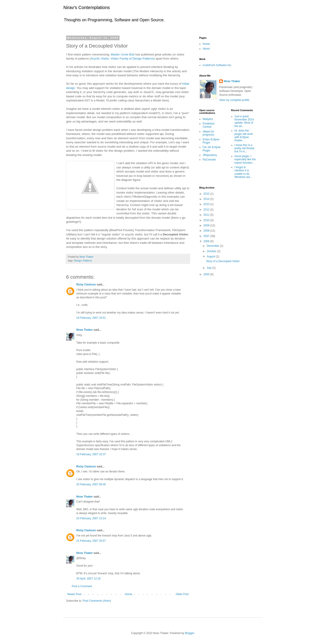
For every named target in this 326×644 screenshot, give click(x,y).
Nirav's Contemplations (87, 7)
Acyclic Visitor (100, 59)
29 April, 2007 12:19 (88, 579)
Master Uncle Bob (123, 54)
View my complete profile (234, 100)
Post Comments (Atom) (97, 601)
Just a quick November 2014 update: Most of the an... (244, 121)
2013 (207, 204)
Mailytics (208, 119)
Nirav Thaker (85, 330)
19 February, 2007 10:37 (91, 454)
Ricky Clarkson (86, 285)
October (212, 251)
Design (78, 261)
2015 (207, 194)
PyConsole (209, 160)
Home (129, 594)
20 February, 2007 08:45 (91, 484)
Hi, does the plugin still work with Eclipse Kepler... (244, 135)
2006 (207, 241)
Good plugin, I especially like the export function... (245, 159)
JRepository (210, 155)
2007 (207, 236)
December (213, 246)
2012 (207, 210)
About (206, 49)
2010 (207, 220)
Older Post (182, 594)
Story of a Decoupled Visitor (223, 261)
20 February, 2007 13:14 (91, 518)
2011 (207, 215)
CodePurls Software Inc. (217, 65)
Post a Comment (82, 586)
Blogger (190, 633)
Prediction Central (209, 125)
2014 (207, 199)
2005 (207, 274)
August (211, 256)
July (210, 268)
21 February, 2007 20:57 (91, 541)
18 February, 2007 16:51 (91, 318)
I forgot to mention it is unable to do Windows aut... (243, 172)
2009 (207, 225)
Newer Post (74, 594)
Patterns (87, 261)
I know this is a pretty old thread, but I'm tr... (245, 148)
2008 (207, 231)
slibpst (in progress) (208, 133)
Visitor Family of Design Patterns (132, 59)
